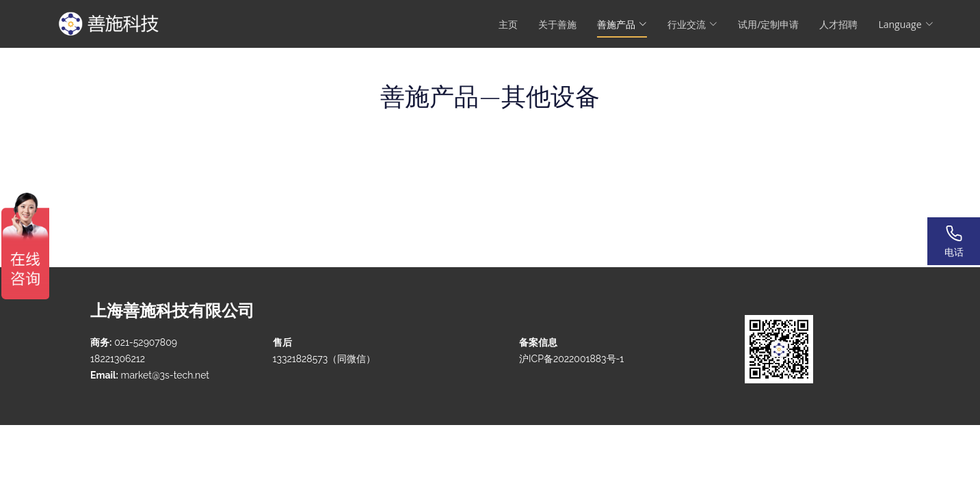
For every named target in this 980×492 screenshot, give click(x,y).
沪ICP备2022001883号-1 (571, 359)
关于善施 (557, 24)
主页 (508, 24)
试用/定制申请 (768, 24)
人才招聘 (838, 24)
